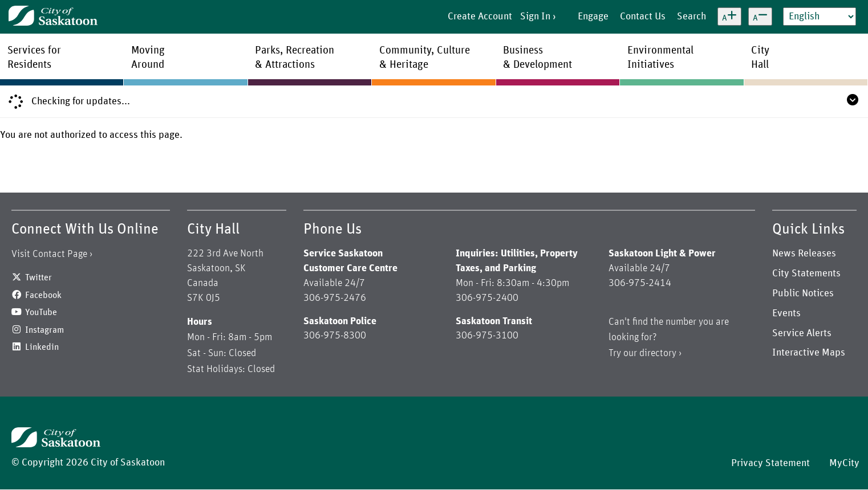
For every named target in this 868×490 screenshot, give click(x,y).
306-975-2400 (487, 298)
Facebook (43, 295)
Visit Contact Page (49, 254)
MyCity (844, 463)
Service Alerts (802, 333)
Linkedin (42, 347)
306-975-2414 (640, 283)
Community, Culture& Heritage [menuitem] (425, 58)
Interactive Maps (809, 353)
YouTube (41, 312)
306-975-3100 (487, 336)
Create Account (480, 17)
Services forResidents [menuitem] (34, 58)
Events (786, 313)
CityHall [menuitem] (760, 58)
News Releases (804, 254)
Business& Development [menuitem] (538, 58)
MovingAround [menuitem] (148, 58)
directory (658, 353)
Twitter (38, 277)
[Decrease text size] (760, 17)
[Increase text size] (729, 17)
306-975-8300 (335, 336)
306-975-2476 (335, 298)
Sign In (535, 17)
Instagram (44, 330)
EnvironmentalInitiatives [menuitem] (660, 58)
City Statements (806, 273)
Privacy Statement (770, 463)
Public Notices (803, 293)
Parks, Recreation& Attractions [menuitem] (295, 58)
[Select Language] (820, 17)
